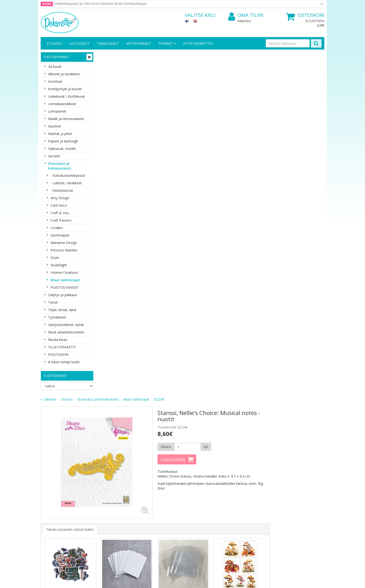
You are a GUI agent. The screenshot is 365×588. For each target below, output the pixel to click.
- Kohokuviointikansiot (68, 176)
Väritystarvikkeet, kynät (66, 325)
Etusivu (54, 43)
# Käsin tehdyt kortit (64, 362)
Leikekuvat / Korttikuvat (66, 96)
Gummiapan (60, 235)
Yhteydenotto (198, 43)
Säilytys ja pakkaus (63, 295)
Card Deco (59, 205)
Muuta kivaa (58, 340)
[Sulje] (322, 4)
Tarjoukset (108, 43)
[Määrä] (243, 104)
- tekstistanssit (62, 190)
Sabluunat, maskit (62, 149)
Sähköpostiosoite (130, 443)
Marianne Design (64, 243)
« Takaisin (106, 56)
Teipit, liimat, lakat (62, 310)
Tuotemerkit (55, 376)
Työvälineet (57, 317)
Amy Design (60, 198)
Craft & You (60, 213)
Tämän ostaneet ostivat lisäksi (127, 185)
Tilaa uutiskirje (129, 463)
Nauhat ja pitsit (60, 134)
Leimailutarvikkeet (62, 104)
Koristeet (55, 81)
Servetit (54, 156)
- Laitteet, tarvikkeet (66, 183)
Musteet (55, 126)
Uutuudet (79, 43)
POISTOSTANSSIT (65, 287)
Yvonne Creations (64, 272)
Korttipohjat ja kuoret (65, 89)
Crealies (57, 228)
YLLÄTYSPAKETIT (62, 347)
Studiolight (59, 265)
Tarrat (53, 302)
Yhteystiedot (51, 500)
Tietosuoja (93, 492)
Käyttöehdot (94, 507)
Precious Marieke (64, 250)
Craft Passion (61, 220)
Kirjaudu (244, 21)
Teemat (167, 43)
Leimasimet (57, 111)
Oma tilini (246, 15)
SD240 (217, 56)
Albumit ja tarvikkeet (64, 74)
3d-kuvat (55, 67)
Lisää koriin (229, 117)
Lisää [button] (126, 268)
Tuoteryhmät (56, 57)
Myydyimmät (138, 43)
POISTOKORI (58, 355)
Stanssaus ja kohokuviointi (60, 166)
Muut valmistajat (65, 280)
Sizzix (55, 258)
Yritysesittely (51, 492)
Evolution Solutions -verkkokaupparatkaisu (294, 581)
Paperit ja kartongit (63, 141)
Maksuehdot (94, 514)
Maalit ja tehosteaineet (66, 119)
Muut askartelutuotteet (66, 332)
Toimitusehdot (96, 500)
